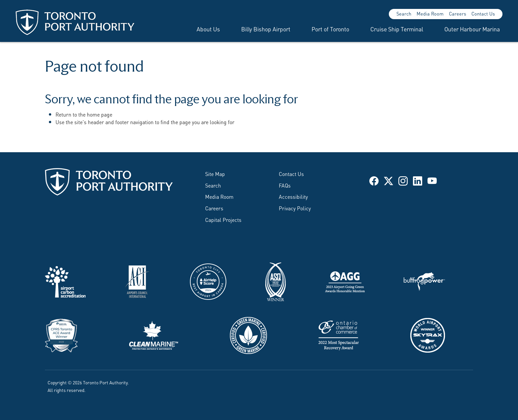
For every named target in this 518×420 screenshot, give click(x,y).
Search (404, 14)
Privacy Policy (295, 208)
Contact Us (483, 14)
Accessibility (293, 196)
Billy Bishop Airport (266, 29)
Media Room (430, 14)
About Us (208, 29)
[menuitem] (200, 29)
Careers (458, 14)
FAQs (285, 185)
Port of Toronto (330, 29)
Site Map (215, 174)
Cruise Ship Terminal (397, 29)
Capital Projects (223, 219)
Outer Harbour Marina (472, 29)
